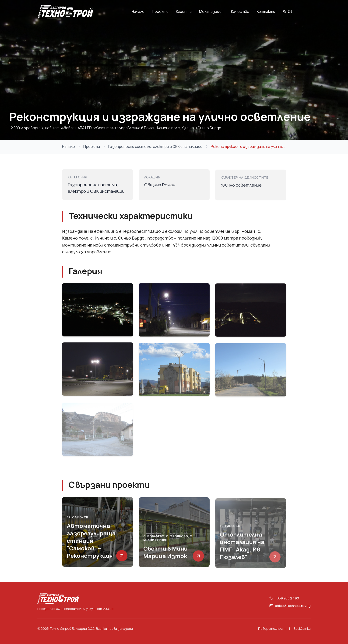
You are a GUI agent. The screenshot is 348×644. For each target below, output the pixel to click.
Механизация (211, 11)
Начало (138, 11)
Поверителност (272, 628)
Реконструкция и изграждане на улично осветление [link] (248, 146)
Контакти (266, 11)
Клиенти (184, 11)
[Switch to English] (287, 12)
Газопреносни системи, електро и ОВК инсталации (155, 146)
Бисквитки (302, 628)
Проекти (160, 11)
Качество (240, 11)
